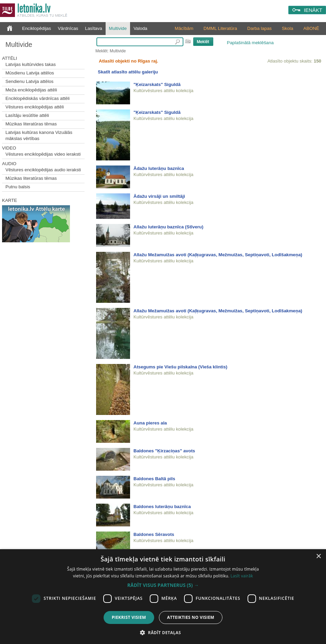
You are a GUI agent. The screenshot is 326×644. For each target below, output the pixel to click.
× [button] (318, 556)
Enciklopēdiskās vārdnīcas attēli (38, 98)
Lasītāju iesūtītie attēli (27, 115)
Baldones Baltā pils (154, 479)
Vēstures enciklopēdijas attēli (35, 107)
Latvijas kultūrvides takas (31, 64)
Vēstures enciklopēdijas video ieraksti (43, 154)
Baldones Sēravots (154, 534)
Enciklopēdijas (37, 28)
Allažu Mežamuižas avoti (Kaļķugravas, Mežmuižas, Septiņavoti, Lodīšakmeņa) (218, 255)
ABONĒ (311, 28)
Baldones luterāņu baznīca (162, 507)
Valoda (140, 28)
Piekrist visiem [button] (129, 617)
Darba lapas (259, 28)
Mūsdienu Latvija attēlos (30, 73)
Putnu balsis (18, 187)
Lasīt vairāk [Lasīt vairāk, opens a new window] (242, 576)
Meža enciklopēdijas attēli (31, 90)
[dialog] (163, 597)
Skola (287, 28)
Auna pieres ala (150, 423)
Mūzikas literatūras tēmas (31, 124)
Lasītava (93, 28)
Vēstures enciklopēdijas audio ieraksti (43, 170)
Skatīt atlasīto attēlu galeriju (128, 72)
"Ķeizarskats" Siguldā (157, 84)
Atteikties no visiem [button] (191, 617)
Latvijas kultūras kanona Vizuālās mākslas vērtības (39, 135)
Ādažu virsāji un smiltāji (159, 196)
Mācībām (184, 28)
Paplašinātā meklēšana (250, 43)
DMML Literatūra (220, 28)
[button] (163, 585)
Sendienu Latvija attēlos (30, 81)
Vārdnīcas (68, 28)
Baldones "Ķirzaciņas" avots (164, 451)
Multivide (118, 28)
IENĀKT (313, 10)
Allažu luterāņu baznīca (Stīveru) (168, 227)
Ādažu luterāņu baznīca (159, 168)
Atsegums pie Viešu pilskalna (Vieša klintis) (180, 367)
